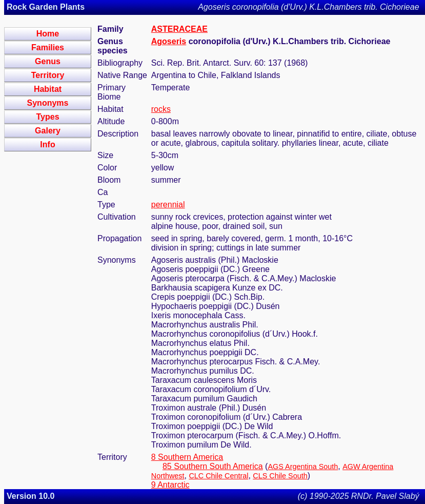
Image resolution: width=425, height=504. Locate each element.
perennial (168, 205)
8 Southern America (187, 457)
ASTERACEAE (179, 29)
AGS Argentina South (303, 467)
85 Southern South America (213, 466)
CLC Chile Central (218, 476)
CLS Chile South (280, 476)
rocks (161, 109)
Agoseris (169, 41)
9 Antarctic (170, 485)
